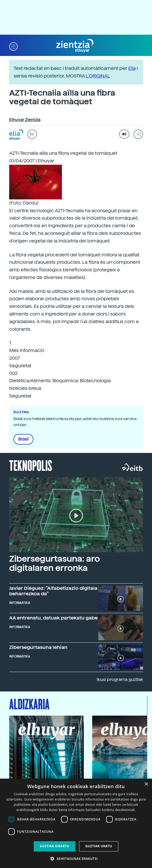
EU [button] (32, 134)
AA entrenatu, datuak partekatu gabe (53, 618)
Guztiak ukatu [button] (99, 846)
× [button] (146, 784)
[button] (13, 46)
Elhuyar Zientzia (25, 120)
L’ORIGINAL (98, 76)
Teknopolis (31, 465)
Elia (132, 68)
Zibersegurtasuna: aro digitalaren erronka (55, 563)
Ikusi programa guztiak (120, 680)
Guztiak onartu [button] (55, 846)
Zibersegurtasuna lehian (38, 647)
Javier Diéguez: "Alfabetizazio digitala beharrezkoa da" (53, 591)
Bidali (23, 439)
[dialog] (76, 823)
